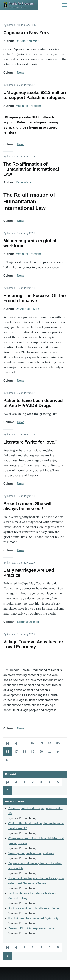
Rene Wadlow (25, 182)
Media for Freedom (28, 106)
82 (34, 745)
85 (59, 745)
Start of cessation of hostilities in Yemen (34, 908)
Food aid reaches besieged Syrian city (33, 918)
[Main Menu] (64, 5)
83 (42, 745)
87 (17, 753)
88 (26, 753)
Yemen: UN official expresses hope (31, 928)
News (21, 73)
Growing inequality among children (31, 853)
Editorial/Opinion (28, 622)
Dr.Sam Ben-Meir (27, 41)
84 (51, 745)
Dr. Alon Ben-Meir (27, 309)
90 (42, 753)
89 (34, 753)
